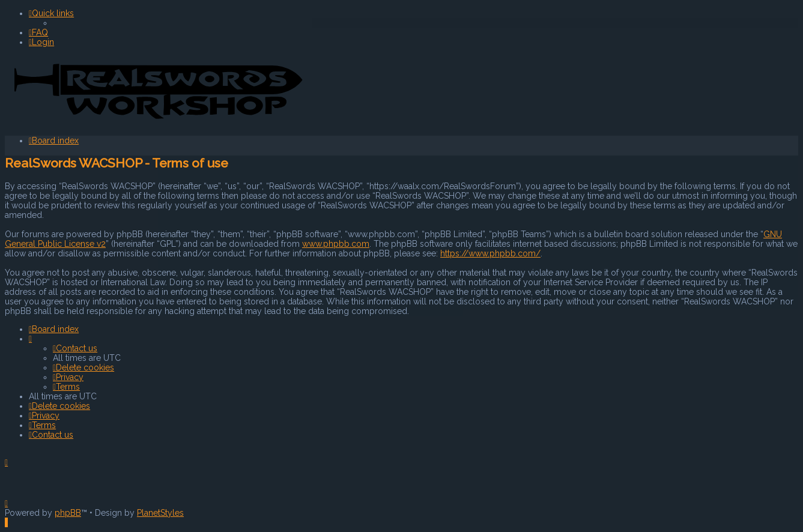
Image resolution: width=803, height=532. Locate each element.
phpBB (68, 513)
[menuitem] (38, 32)
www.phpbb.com (336, 243)
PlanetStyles (160, 513)
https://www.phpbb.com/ (490, 253)
